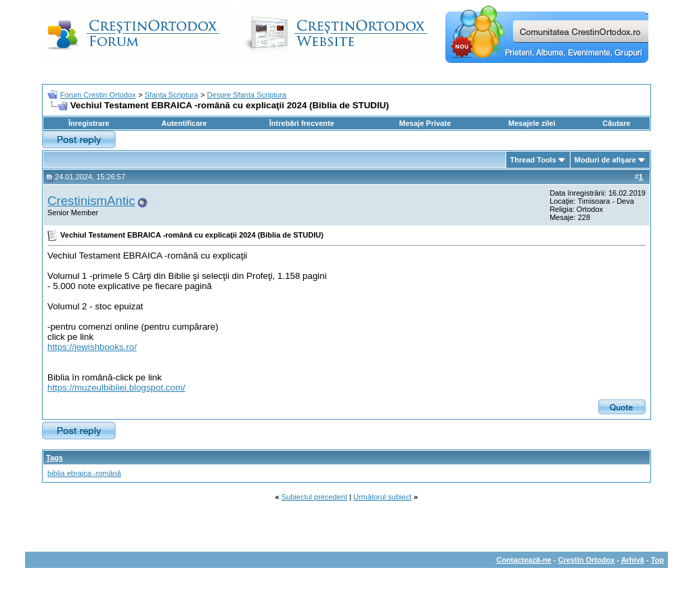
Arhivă (633, 560)
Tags (54, 458)
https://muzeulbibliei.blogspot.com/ (116, 388)
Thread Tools (533, 160)
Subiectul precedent (314, 497)
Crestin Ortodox (587, 560)
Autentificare (184, 123)
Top (657, 560)
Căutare (616, 123)
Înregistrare (89, 123)
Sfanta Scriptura (172, 95)
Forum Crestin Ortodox (98, 95)
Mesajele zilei (532, 123)
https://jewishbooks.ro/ (92, 347)
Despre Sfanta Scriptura (247, 95)
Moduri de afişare (605, 160)
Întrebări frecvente (302, 123)
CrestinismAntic (91, 201)
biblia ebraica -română (84, 473)
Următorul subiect (382, 497)
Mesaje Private (425, 123)
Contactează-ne (523, 560)
